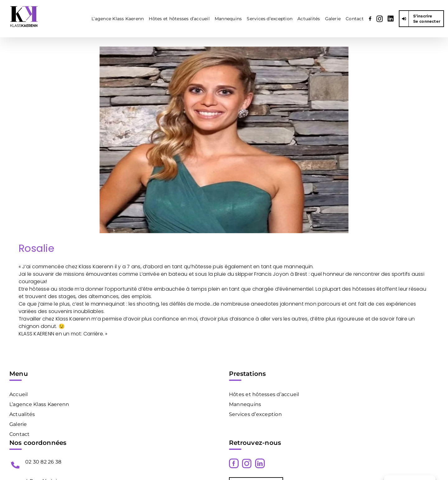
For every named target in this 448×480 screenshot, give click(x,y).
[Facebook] (234, 463)
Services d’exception (255, 414)
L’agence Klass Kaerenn (39, 404)
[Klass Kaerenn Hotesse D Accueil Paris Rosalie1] (224, 140)
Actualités (22, 414)
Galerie (18, 424)
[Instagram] (247, 464)
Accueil (19, 394)
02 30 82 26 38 (43, 462)
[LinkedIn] (260, 463)
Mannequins (245, 404)
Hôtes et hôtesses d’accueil (264, 394)
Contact (20, 434)
